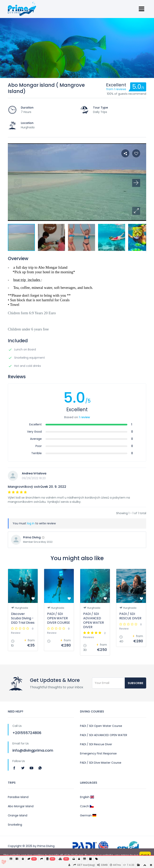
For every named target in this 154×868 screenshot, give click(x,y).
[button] (136, 211)
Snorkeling (15, 825)
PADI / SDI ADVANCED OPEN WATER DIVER (94, 620)
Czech (87, 806)
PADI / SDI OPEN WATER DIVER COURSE (59, 618)
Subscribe (135, 683)
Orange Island (18, 815)
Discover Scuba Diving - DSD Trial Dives (23, 618)
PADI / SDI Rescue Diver (96, 744)
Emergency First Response (98, 753)
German (88, 815)
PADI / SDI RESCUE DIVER (130, 616)
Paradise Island (18, 797)
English (87, 797)
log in (31, 523)
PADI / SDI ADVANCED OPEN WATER (104, 735)
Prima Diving (32, 537)
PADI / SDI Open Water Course (101, 726)
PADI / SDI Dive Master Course (101, 763)
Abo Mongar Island (21, 806)
